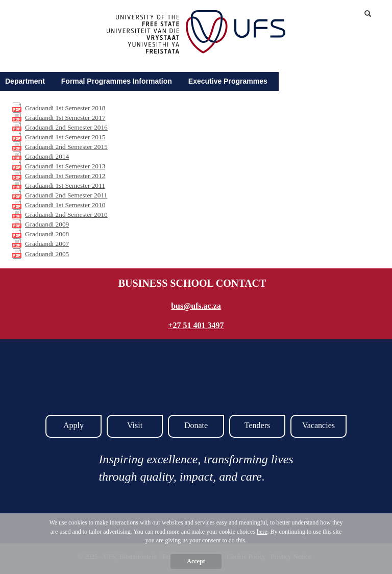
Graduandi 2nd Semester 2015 (66, 147)
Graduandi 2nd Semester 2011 (66, 195)
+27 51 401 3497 (196, 325)
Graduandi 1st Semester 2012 (65, 176)
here (262, 532)
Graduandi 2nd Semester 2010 (66, 215)
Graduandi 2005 (47, 254)
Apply (73, 425)
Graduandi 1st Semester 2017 (65, 118)
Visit (135, 425)
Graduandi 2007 (47, 244)
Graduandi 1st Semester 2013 (65, 166)
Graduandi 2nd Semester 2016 (66, 127)
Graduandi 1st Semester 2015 (65, 137)
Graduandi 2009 (47, 224)
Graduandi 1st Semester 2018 (65, 108)
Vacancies (318, 425)
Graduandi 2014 (47, 156)
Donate (196, 425)
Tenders (257, 425)
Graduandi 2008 (47, 234)
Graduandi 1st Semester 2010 (65, 205)
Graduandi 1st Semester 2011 (65, 185)
